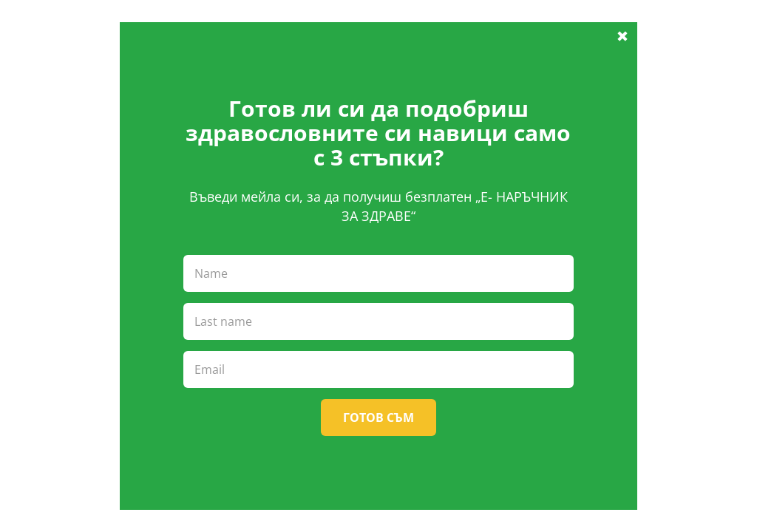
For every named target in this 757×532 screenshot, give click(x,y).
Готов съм (378, 417)
